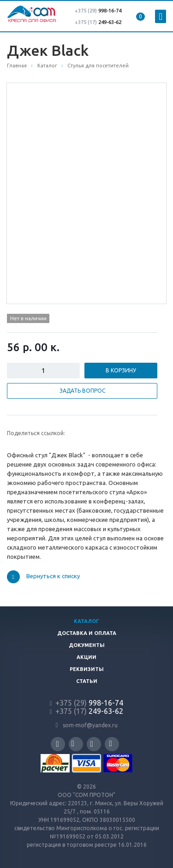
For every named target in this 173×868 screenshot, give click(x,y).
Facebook (58, 744)
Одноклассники (111, 744)
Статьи (87, 681)
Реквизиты (87, 669)
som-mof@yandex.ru (90, 725)
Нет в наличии (28, 318)
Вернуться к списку (43, 577)
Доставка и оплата (87, 633)
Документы (87, 645)
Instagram (92, 744)
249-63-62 (110, 22)
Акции (86, 657)
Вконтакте (73, 744)
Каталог (86, 621)
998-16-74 (98, 11)
